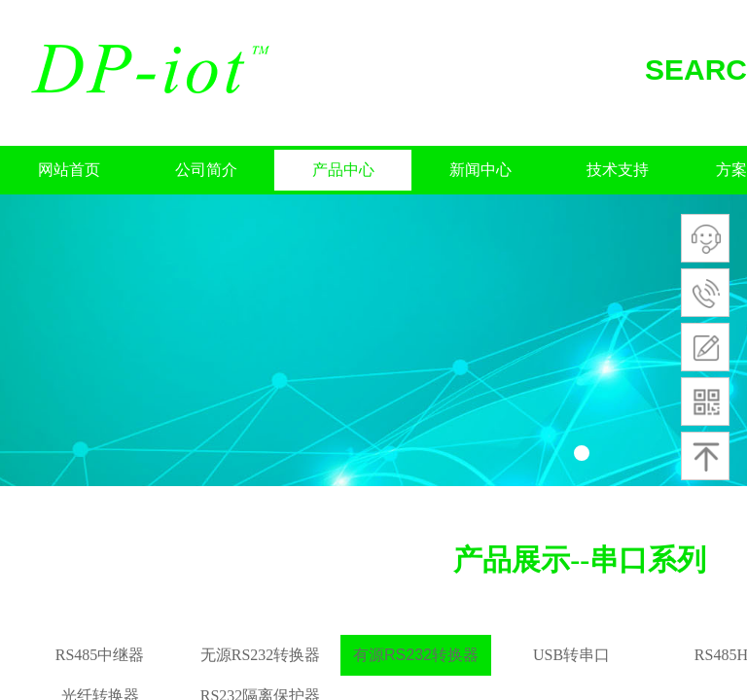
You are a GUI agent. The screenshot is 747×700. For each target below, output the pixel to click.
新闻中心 (480, 170)
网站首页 (69, 170)
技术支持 (618, 170)
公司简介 (206, 170)
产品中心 (343, 170)
